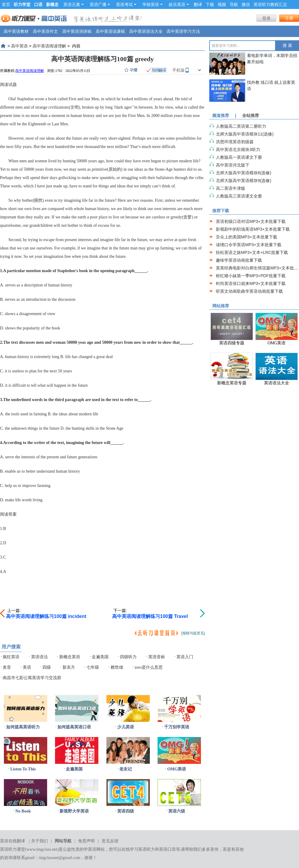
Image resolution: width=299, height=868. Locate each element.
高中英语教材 (16, 31)
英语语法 (39, 657)
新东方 (69, 667)
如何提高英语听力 (23, 727)
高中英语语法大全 (146, 31)
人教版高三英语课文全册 (239, 196)
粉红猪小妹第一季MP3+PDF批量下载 (251, 276)
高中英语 (19, 46)
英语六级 (177, 811)
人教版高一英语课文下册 (239, 157)
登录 (266, 18)
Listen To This (23, 769)
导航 (234, 4)
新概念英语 (70, 657)
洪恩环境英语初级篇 (235, 142)
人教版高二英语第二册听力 (241, 126)
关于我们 (39, 841)
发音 (7, 667)
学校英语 (152, 4)
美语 (27, 667)
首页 (6, 4)
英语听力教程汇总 (270, 4)
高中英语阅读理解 (49, 46)
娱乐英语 (179, 4)
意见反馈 (110, 841)
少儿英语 (126, 727)
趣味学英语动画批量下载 (239, 260)
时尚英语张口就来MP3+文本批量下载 (251, 283)
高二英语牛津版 (231, 188)
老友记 (126, 769)
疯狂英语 (11, 657)
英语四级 (126, 811)
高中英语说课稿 (110, 31)
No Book (23, 811)
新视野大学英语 (74, 811)
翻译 (198, 4)
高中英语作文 (45, 31)
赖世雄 (117, 667)
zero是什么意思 (149, 667)
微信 (246, 4)
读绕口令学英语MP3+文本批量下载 (249, 245)
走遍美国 (100, 657)
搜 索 (287, 46)
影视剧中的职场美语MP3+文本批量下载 (253, 229)
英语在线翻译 (13, 841)
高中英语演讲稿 (77, 31)
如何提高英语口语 (74, 727)
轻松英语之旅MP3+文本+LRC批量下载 (252, 252)
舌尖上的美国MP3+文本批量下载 (247, 237)
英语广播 (100, 4)
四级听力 (128, 657)
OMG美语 (177, 769)
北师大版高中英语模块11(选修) (245, 134)
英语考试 (126, 4)
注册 (289, 18)
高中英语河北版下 (233, 165)
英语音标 (157, 657)
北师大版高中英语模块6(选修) (244, 173)
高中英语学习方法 (183, 31)
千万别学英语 (177, 727)
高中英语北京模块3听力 (238, 149)
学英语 (90, 849)
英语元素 (74, 4)
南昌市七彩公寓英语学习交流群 (32, 678)
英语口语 (167, 849)
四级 (47, 667)
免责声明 (86, 841)
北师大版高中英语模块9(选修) (244, 181)
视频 (222, 4)
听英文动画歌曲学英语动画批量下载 (249, 291)
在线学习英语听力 (138, 849)
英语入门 (185, 657)
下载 (210, 4)
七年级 (93, 667)
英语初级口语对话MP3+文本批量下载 (251, 221)
